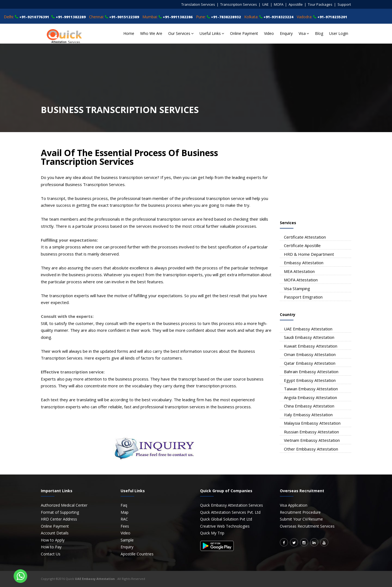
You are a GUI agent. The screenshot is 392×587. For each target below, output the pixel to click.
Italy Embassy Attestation (308, 415)
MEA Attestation (299, 271)
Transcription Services (239, 4)
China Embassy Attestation (309, 406)
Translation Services (198, 4)
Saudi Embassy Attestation (309, 337)
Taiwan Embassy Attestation (311, 389)
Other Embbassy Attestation (311, 449)
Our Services (181, 33)
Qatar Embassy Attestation (310, 363)
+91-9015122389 (124, 17)
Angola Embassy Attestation (310, 397)
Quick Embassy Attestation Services (232, 505)
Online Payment (244, 33)
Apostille (296, 4)
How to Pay (51, 547)
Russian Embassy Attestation (311, 432)
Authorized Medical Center (64, 505)
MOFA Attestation (301, 280)
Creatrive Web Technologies (225, 526)
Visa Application (294, 505)
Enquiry (286, 33)
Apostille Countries (137, 554)
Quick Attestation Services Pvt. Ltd (230, 512)
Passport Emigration (303, 297)
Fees (125, 526)
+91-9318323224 (278, 17)
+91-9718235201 (332, 17)
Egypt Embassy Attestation (310, 380)
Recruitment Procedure (300, 512)
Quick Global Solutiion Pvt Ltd (226, 519)
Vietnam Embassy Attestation (312, 440)
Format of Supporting (60, 512)
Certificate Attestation (305, 237)
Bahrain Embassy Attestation (311, 372)
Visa (304, 33)
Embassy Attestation (304, 263)
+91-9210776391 (34, 17)
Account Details (55, 533)
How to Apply (53, 540)
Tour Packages (320, 4)
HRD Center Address (59, 519)
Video (269, 33)
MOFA (279, 4)
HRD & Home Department (309, 254)
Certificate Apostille (302, 245)
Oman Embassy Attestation (310, 354)
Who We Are (151, 33)
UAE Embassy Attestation (308, 329)
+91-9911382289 (71, 17)
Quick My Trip (212, 533)
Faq (124, 505)
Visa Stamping (297, 288)
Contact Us (51, 554)
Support (344, 4)
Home (129, 33)
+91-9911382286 (178, 17)
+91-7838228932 (226, 17)
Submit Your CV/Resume (301, 519)
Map (125, 512)
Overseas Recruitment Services (307, 526)
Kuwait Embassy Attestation (311, 346)
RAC (124, 519)
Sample (127, 540)
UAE (265, 4)
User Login (339, 33)
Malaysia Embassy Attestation (312, 423)
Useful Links (212, 33)
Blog (319, 33)
